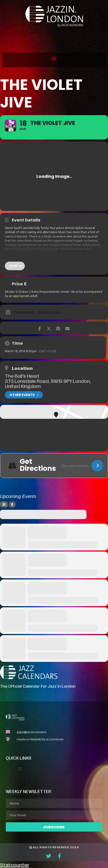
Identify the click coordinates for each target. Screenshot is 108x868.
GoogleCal (49, 312)
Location (22, 368)
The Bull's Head (22, 376)
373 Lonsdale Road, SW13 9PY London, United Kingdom (48, 383)
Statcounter (15, 865)
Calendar (23, 312)
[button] (54, 59)
